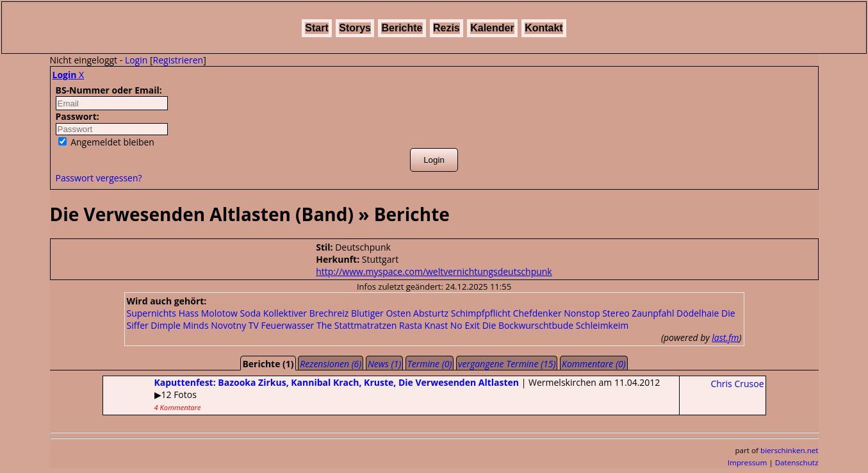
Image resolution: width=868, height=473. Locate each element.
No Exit (465, 325)
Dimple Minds (179, 325)
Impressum (748, 462)
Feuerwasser (288, 325)
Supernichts (152, 313)
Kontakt (544, 28)
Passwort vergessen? (99, 178)
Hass (189, 313)
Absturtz (431, 313)
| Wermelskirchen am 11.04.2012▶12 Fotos (382, 394)
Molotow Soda (231, 313)
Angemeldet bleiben (106, 142)
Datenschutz (797, 462)
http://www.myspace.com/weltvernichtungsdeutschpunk (434, 271)
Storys (355, 28)
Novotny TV (235, 325)
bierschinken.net (790, 450)
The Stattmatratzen (356, 325)
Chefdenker (537, 313)
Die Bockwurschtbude (528, 325)
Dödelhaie (698, 313)
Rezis (446, 28)
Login (136, 60)
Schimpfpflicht (481, 313)
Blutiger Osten (381, 313)
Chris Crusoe (737, 384)
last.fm (725, 337)
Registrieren (178, 60)
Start (316, 28)
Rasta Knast (423, 325)
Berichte (402, 28)
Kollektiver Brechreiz (306, 313)
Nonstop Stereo (596, 313)
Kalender (492, 28)
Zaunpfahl (653, 313)
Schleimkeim (602, 325)
